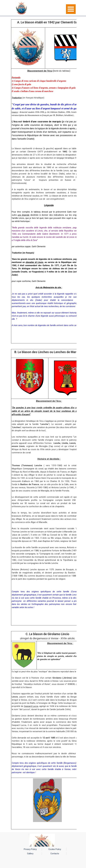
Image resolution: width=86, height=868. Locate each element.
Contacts (55, 854)
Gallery (30, 854)
